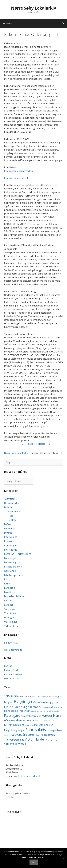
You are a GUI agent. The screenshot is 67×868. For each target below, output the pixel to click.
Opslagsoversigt (13, 650)
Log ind (8, 666)
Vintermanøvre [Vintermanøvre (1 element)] (51, 740)
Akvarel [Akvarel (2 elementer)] (23, 696)
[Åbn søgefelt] (63, 23)
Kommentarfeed (13, 674)
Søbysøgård (11, 609)
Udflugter (9, 617)
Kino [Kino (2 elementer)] (53, 720)
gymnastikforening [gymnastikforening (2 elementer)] (31, 716)
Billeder (8, 507)
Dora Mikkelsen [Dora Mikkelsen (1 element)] (46, 707)
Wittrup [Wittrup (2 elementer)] (22, 744)
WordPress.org (12, 678)
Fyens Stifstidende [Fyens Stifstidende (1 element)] (52, 711)
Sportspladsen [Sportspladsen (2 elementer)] (54, 730)
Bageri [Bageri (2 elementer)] (32, 696)
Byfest (8, 524)
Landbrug (10, 588)
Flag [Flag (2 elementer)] (6, 711)
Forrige (31, 444)
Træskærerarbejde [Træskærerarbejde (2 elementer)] (14, 740)
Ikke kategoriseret (14, 575)
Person (8, 601)
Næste (42, 444)
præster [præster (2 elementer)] (48, 725)
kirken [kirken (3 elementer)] (8, 725)
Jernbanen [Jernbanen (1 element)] (39, 721)
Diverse (8, 533)
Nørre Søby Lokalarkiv (34, 8)
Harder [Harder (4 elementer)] (47, 715)
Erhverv (8, 541)
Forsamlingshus (13, 562)
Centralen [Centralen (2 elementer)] (39, 702)
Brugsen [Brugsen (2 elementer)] (9, 702)
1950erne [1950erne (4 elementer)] (12, 696)
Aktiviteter (10, 499)
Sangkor (9, 605)
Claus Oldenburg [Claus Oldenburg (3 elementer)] (16, 707)
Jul (6, 579)
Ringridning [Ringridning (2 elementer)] (10, 730)
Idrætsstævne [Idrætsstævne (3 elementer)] (25, 720)
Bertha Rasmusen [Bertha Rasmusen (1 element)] (42, 697)
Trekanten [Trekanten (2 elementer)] (49, 735)
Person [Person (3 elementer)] (39, 725)
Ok (34, 862)
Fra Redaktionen (13, 567)
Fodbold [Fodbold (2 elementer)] (14, 711)
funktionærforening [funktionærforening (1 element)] (38, 711)
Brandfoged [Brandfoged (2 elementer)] (55, 696)
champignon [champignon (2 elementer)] (51, 702)
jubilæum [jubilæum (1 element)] (46, 721)
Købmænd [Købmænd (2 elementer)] (19, 725)
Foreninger (10, 558)
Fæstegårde (11, 550)
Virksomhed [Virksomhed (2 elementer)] (11, 744)
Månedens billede (14, 596)
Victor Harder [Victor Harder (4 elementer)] (35, 739)
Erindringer (10, 545)
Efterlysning (11, 537)
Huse (11, 516)
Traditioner (10, 613)
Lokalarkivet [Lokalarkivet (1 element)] (29, 725)
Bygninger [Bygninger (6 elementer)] (23, 701)
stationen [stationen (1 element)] (8, 735)
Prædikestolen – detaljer (17, 178)
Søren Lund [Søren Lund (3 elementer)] (35, 735)
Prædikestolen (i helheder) (18, 171)
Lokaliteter (10, 592)
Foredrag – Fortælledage (18, 554)
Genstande (10, 571)
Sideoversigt (11, 643)
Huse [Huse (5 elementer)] (57, 715)
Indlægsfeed (11, 670)
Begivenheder (12, 503)
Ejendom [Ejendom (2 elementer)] (57, 707)
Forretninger (15, 511)
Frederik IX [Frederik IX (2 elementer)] (24, 711)
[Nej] (64, 858)
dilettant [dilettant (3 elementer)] (34, 707)
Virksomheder (12, 626)
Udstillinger (11, 622)
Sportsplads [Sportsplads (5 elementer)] (36, 730)
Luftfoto (12, 520)
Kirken (8, 584)
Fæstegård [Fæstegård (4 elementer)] (12, 715)
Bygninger (10, 528)
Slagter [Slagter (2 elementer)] (21, 730)
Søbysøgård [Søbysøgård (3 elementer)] (19, 735)
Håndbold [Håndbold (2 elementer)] (9, 720)
